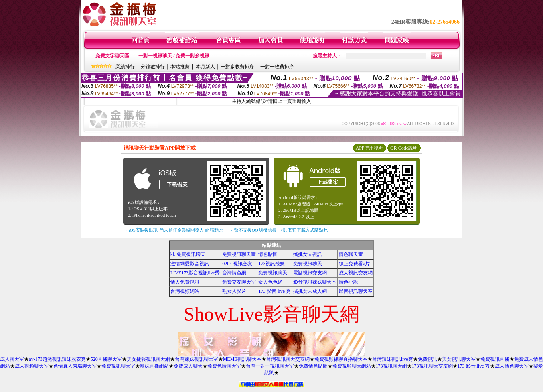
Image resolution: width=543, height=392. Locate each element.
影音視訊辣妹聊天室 (315, 282)
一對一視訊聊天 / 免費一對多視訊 (174, 56)
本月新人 (205, 67)
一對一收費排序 (277, 67)
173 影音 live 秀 (275, 291)
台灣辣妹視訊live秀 (393, 359)
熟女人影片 (234, 291)
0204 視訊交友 (237, 264)
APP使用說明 (369, 148)
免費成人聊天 (188, 366)
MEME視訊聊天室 (242, 359)
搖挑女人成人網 (310, 291)
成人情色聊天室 (512, 366)
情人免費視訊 (185, 282)
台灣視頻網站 (185, 291)
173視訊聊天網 (391, 366)
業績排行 (125, 67)
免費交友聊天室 (239, 282)
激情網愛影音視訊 (190, 264)
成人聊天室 (12, 359)
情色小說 (348, 282)
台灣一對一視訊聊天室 (270, 366)
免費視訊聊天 (308, 264)
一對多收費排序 (237, 67)
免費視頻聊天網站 (352, 366)
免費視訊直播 (495, 359)
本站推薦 (180, 67)
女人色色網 (270, 282)
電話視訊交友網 (310, 273)
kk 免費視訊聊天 (188, 254)
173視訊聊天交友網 (432, 366)
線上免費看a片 (354, 264)
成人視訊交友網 (356, 273)
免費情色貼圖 (313, 366)
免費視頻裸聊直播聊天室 (341, 359)
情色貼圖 (268, 254)
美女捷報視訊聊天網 (148, 359)
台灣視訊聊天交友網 (288, 359)
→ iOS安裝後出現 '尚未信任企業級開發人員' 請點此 (173, 230)
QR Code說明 (404, 148)
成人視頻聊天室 (32, 366)
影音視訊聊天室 (356, 291)
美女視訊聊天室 (459, 359)
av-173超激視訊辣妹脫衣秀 (57, 359)
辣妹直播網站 (154, 366)
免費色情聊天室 (224, 366)
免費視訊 (428, 359)
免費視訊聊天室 (239, 254)
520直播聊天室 (106, 359)
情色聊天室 (351, 254)
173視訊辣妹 (271, 264)
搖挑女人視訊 (308, 254)
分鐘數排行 (153, 67)
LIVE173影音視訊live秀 (195, 273)
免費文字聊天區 (112, 56)
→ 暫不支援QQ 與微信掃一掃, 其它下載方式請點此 (278, 230)
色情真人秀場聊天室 (75, 366)
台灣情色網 (234, 273)
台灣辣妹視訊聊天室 (197, 359)
